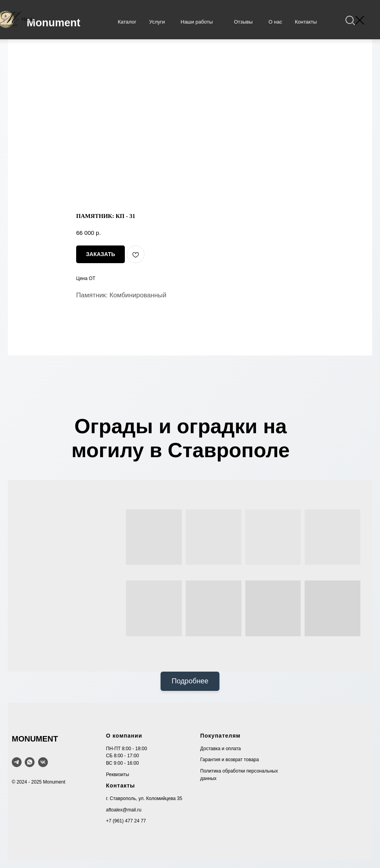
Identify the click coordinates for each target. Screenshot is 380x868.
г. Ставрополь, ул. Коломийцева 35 (144, 798)
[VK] (43, 762)
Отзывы (243, 22)
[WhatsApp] (30, 762)
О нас (275, 22)
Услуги (157, 22)
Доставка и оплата (221, 749)
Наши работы (197, 22)
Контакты (306, 22)
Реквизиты (118, 775)
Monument (53, 23)
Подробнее (190, 681)
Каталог (127, 22)
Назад (28, 19)
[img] (350, 21)
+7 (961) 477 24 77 (126, 821)
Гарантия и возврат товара (229, 760)
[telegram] (17, 762)
